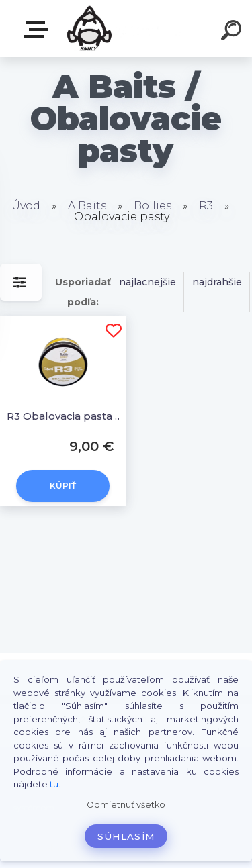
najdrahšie (217, 282)
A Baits (87, 206)
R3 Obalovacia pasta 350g (65, 416)
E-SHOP (39, 30)
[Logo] (125, 29)
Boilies (153, 206)
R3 (206, 206)
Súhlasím (126, 836)
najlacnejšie (148, 282)
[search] (233, 32)
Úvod (26, 206)
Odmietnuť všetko (126, 805)
